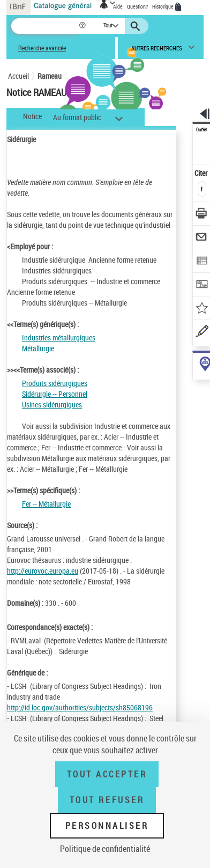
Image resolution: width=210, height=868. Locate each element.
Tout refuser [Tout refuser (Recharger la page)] (107, 800)
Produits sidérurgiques (55, 383)
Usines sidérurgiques (52, 405)
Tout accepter (107, 774)
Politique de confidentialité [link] (105, 849)
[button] (83, 26)
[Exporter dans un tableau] (202, 262)
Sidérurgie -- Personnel (55, 394)
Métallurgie (38, 348)
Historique (163, 6)
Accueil (18, 76)
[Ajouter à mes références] (202, 309)
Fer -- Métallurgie (46, 504)
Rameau (50, 76)
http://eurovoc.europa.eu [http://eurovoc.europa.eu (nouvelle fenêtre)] (43, 571)
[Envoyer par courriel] (202, 238)
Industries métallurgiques (59, 337)
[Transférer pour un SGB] (202, 285)
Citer (202, 173)
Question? (137, 6)
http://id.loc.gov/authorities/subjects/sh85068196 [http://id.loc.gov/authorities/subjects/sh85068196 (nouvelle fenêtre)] (80, 707)
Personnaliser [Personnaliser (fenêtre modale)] (107, 826)
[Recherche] (45, 26)
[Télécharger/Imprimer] (202, 215)
